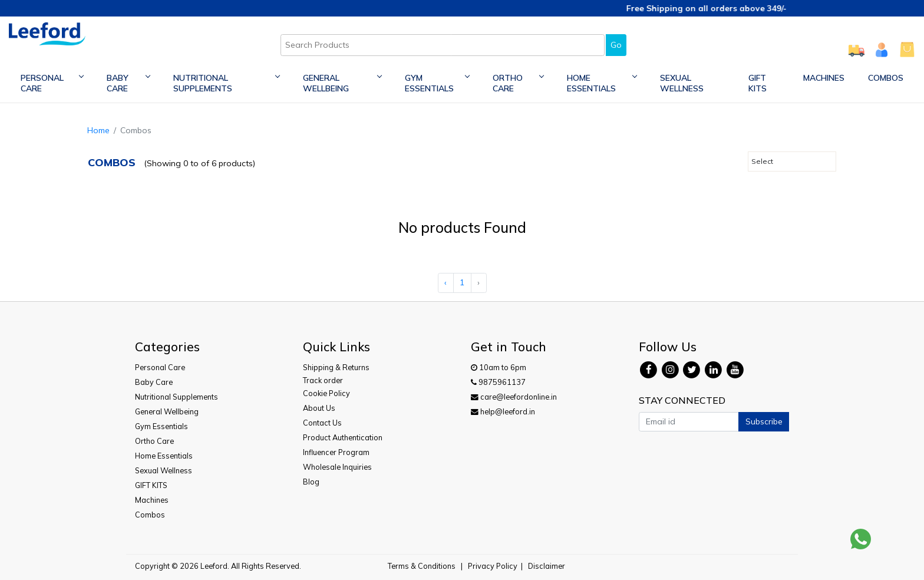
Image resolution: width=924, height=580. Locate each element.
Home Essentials (602, 83)
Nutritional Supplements (226, 83)
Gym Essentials (437, 83)
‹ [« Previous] (445, 282)
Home (98, 130)
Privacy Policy (493, 566)
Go (616, 45)
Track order (323, 380)
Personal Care (52, 83)
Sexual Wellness (682, 83)
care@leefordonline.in (514, 397)
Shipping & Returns (336, 367)
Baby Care (128, 83)
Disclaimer (547, 566)
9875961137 (498, 382)
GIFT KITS (758, 83)
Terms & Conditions (422, 566)
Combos (886, 78)
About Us (319, 408)
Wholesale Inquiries (337, 467)
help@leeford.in (503, 411)
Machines (824, 78)
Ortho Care (518, 83)
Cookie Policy (326, 393)
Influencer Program (336, 452)
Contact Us (322, 423)
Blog (311, 482)
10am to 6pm (499, 367)
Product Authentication (343, 437)
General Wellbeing (342, 83)
